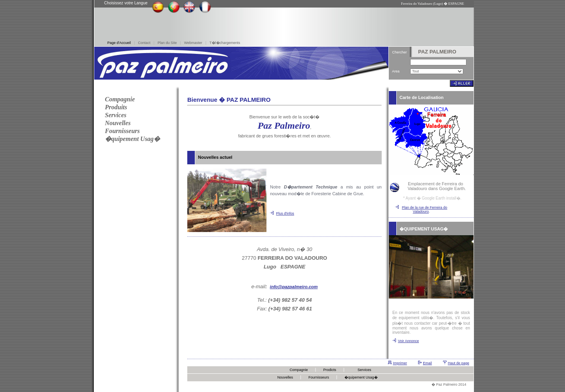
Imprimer (400, 363)
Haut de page (458, 363)
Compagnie (299, 370)
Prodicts (330, 370)
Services (364, 370)
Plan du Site (167, 43)
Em (426, 363)
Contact (144, 43)
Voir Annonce (408, 341)
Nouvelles (285, 377)
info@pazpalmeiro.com (294, 287)
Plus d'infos (285, 213)
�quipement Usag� (361, 377)
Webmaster (193, 43)
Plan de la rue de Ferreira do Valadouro (425, 209)
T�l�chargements (225, 43)
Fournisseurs (319, 377)
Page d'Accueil (119, 43)
